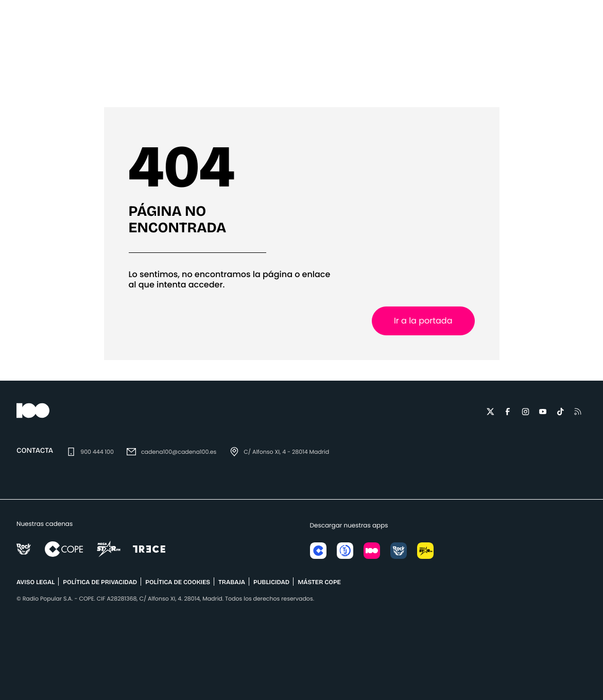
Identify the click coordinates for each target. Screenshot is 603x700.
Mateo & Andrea (346, 80)
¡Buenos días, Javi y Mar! (250, 80)
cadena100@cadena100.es (179, 452)
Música (123, 80)
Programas (417, 80)
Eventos (170, 80)
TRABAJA (232, 583)
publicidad (271, 583)
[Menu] (16, 35)
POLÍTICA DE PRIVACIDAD (100, 583)
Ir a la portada (423, 321)
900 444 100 (97, 452)
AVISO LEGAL (36, 583)
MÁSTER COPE (319, 583)
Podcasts (476, 80)
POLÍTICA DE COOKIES (178, 583)
